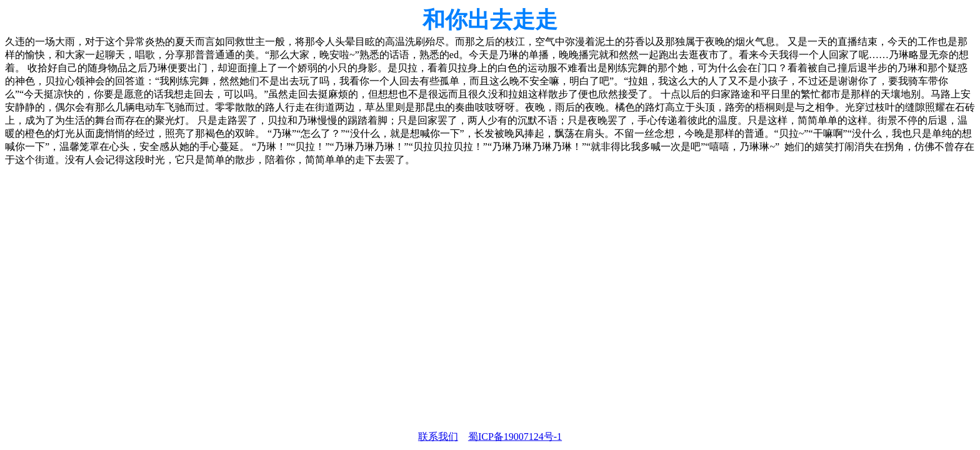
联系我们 (438, 437)
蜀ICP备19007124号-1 (515, 437)
